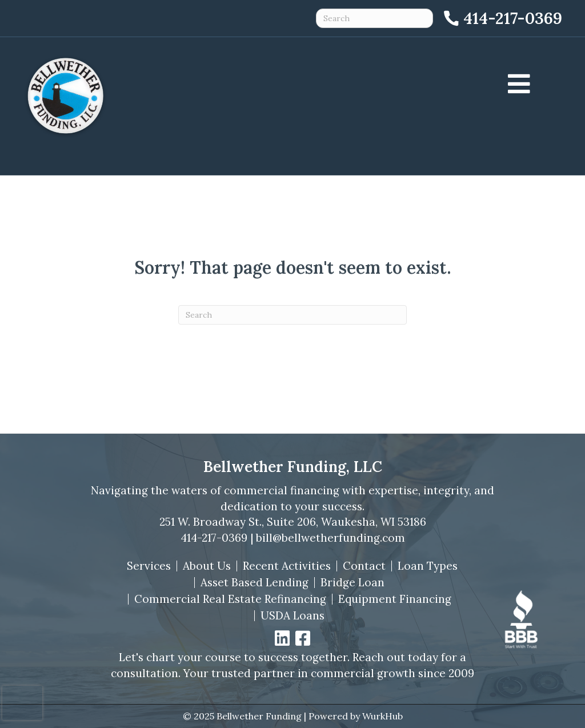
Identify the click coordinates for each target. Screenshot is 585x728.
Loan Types (428, 566)
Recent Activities (287, 566)
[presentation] (22, 703)
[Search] (292, 315)
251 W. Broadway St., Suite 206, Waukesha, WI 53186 (293, 522)
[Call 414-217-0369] (502, 18)
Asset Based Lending (255, 583)
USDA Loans (292, 616)
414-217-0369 (214, 538)
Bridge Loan (352, 583)
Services (149, 566)
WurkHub (382, 716)
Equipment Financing (395, 599)
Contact (364, 566)
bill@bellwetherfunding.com (330, 538)
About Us (207, 566)
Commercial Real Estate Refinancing (230, 599)
